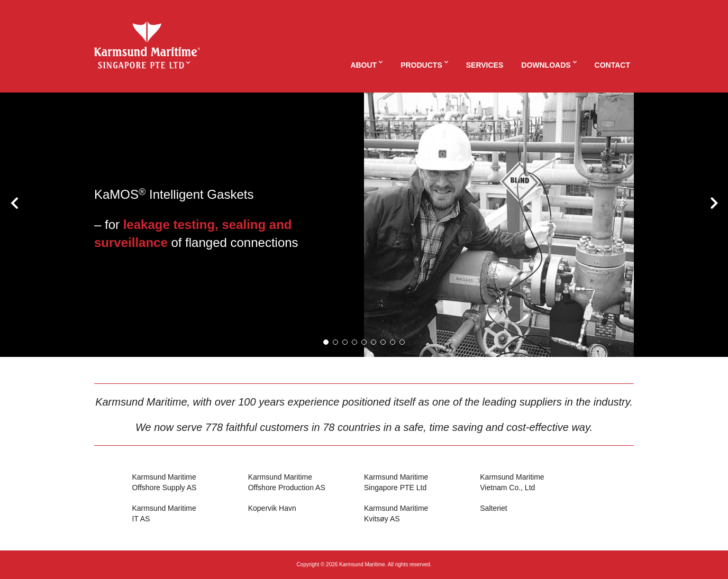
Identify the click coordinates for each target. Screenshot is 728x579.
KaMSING (147, 39)
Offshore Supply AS (190, 482)
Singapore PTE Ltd (422, 482)
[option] (364, 225)
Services (485, 65)
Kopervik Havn (272, 508)
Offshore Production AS (306, 482)
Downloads (546, 65)
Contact (612, 65)
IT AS (190, 513)
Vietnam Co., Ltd (538, 482)
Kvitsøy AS (422, 513)
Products (421, 65)
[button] (326, 342)
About (363, 65)
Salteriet (493, 508)
